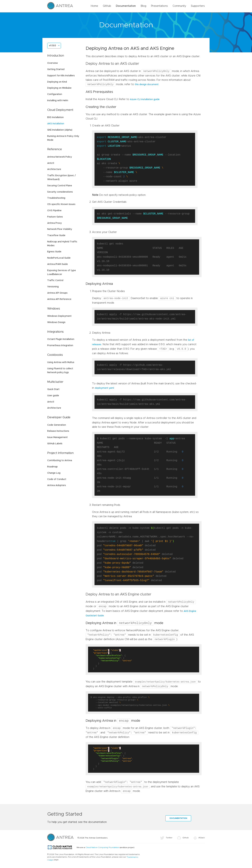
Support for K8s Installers (61, 76)
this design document (146, 85)
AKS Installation (56, 124)
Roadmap (52, 467)
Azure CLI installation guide (145, 100)
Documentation (126, 6)
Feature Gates (55, 217)
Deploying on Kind (57, 82)
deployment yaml (104, 388)
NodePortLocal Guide (59, 258)
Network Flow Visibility (60, 229)
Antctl (51, 163)
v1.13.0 (52, 46)
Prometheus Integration (60, 345)
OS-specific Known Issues (61, 204)
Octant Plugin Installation (61, 339)
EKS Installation (55, 117)
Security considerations (60, 192)
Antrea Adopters (57, 485)
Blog (143, 6)
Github (183, 839)
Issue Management (57, 437)
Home (94, 6)
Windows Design (56, 322)
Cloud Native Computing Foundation (102, 849)
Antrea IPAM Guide (58, 264)
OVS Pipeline (54, 211)
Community (179, 6)
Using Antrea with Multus (61, 362)
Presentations (159, 6)
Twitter (166, 839)
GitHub (107, 6)
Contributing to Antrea (60, 461)
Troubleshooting (56, 198)
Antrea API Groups (57, 293)
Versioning (53, 287)
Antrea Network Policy (60, 157)
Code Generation (57, 425)
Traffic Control (55, 280)
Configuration (55, 94)
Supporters (198, 6)
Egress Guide (54, 252)
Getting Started (56, 69)
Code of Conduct (57, 479)
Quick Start (53, 389)
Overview (53, 63)
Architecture (54, 169)
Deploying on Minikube (59, 88)
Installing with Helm (58, 101)
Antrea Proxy (54, 223)
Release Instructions (58, 431)
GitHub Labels (55, 444)
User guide (53, 396)
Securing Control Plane (60, 186)
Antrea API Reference (59, 299)
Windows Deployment (59, 316)
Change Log (54, 473)
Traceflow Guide (56, 235)
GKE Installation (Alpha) (60, 130)
